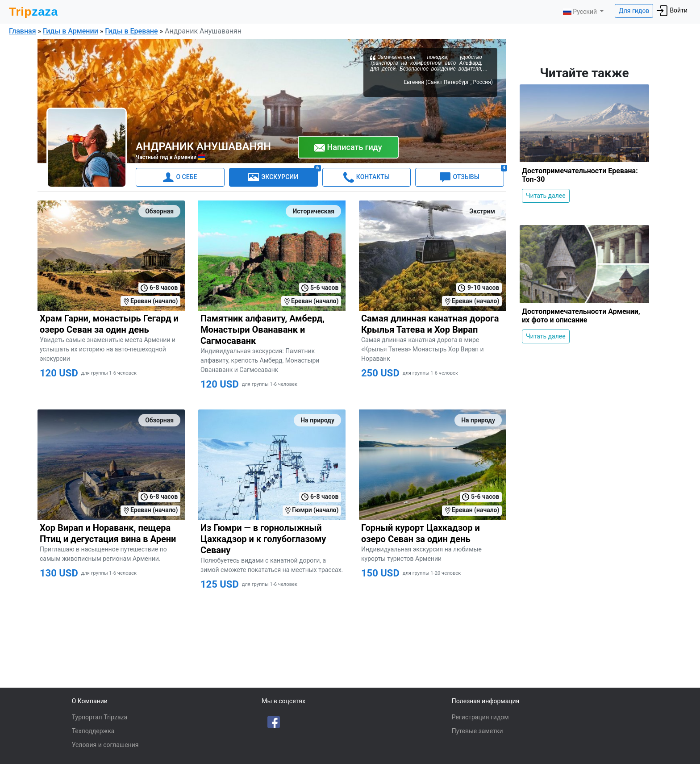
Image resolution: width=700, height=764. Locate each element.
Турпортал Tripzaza (100, 717)
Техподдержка (93, 731)
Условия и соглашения (105, 745)
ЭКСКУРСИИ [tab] (283, 175)
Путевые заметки (477, 731)
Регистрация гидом (480, 717)
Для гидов (634, 11)
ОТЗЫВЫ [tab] (472, 175)
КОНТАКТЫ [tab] (367, 177)
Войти (672, 11)
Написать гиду (348, 148)
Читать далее (546, 196)
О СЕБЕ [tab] (180, 177)
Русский (581, 12)
